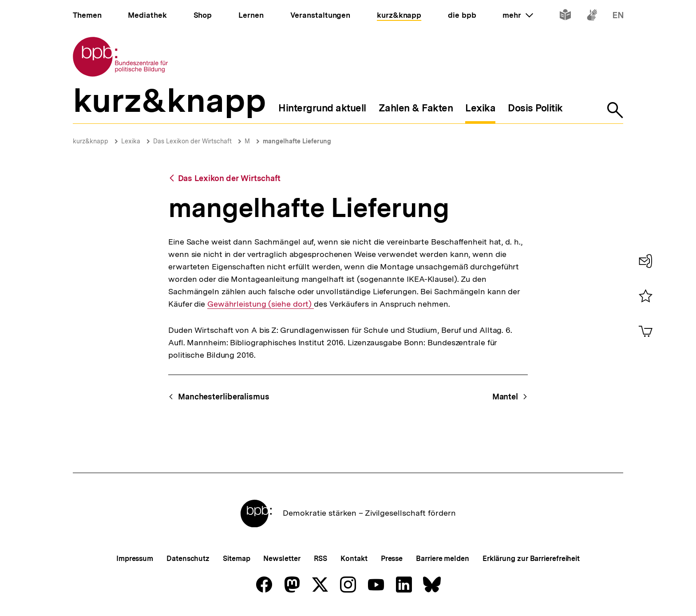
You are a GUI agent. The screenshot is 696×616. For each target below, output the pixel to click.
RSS (321, 559)
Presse (392, 559)
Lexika (131, 141)
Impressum (135, 559)
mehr (518, 15)
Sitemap (236, 559)
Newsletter (282, 559)
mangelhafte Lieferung (297, 141)
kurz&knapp (91, 141)
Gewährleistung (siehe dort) (261, 304)
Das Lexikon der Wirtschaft (192, 141)
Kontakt (354, 559)
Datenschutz (188, 559)
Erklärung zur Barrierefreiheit (531, 559)
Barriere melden (443, 559)
